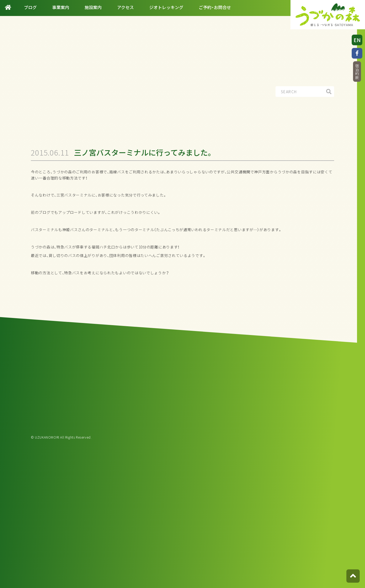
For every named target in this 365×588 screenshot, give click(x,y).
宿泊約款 (357, 72)
